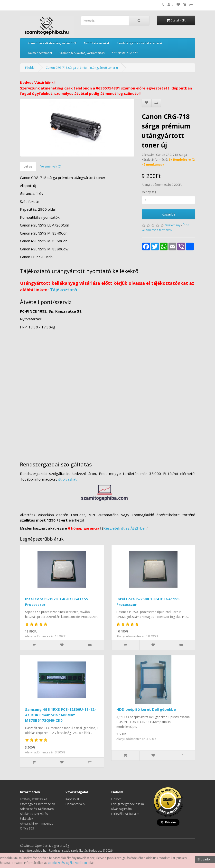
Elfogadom (205, 859)
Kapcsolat (72, 799)
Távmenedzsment (40, 53)
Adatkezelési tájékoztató (37, 809)
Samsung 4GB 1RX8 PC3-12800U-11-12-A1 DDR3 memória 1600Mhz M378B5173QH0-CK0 (61, 715)
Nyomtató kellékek (97, 43)
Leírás (28, 166)
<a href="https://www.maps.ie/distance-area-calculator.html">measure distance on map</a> (108, 393)
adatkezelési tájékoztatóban (67, 863)
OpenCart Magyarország (52, 846)
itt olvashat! (68, 479)
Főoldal (30, 68)
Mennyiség (149, 192)
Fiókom (116, 799)
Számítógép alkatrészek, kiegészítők (52, 43)
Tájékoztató (64, 290)
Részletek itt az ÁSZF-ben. (125, 528)
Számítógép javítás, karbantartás (82, 53)
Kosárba (168, 214)
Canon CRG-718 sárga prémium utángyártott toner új (82, 68)
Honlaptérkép (75, 804)
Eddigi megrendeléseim (128, 804)
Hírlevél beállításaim (125, 814)
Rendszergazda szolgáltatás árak (140, 43)
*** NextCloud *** (125, 53)
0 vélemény (173, 225)
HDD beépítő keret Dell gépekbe (146, 709)
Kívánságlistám (122, 809)
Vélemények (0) (51, 166)
